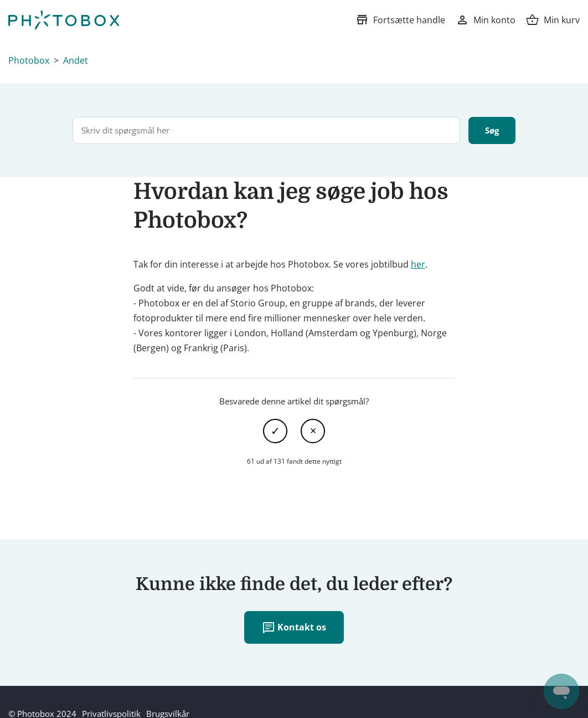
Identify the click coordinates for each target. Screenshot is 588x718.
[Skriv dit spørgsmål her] (266, 130)
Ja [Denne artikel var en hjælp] (275, 431)
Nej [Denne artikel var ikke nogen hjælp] (313, 431)
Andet (76, 60)
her (418, 264)
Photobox (29, 60)
